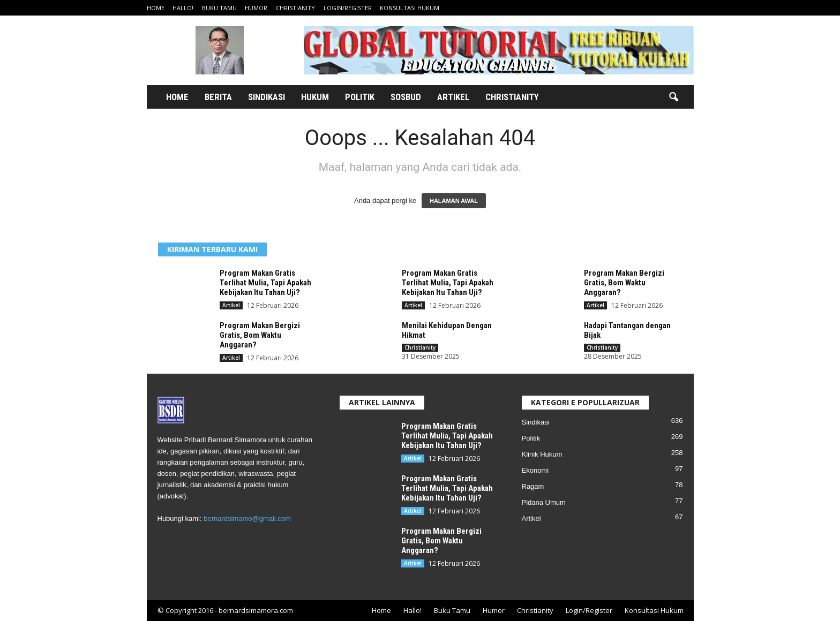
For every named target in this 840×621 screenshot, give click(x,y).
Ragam (533, 486)
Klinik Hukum (542, 454)
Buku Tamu (219, 8)
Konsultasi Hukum (410, 8)
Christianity (295, 8)
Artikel (453, 97)
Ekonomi (535, 470)
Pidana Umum (544, 502)
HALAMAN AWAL (454, 201)
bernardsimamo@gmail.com (247, 518)
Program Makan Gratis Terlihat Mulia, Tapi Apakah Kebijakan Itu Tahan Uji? (265, 283)
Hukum (315, 97)
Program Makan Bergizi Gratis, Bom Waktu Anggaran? (624, 283)
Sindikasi (267, 97)
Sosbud (406, 97)
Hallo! (183, 8)
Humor (256, 8)
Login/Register (348, 8)
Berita (218, 97)
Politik (360, 97)
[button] (673, 97)
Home (156, 8)
